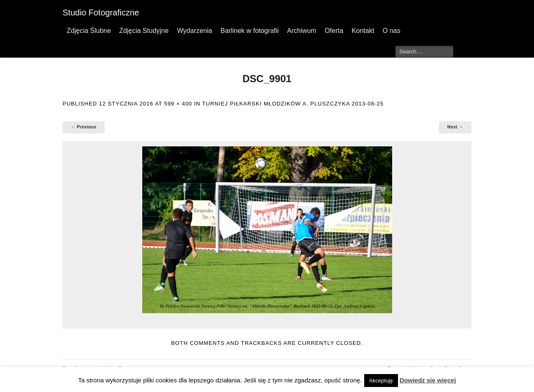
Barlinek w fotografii (249, 31)
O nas (392, 31)
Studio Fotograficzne (101, 13)
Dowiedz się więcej (428, 380)
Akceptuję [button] (381, 381)
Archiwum (302, 31)
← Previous (84, 127)
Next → (455, 127)
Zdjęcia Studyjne (144, 31)
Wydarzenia (194, 31)
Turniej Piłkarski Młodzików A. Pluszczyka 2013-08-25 (293, 104)
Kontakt (363, 31)
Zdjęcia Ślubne (89, 31)
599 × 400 (178, 104)
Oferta (334, 31)
